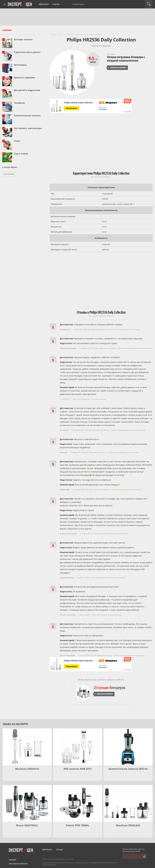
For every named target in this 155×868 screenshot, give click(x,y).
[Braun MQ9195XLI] (27, 803)
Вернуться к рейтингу (117, 68)
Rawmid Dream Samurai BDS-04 (128, 769)
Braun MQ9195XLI (27, 825)
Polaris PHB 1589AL (77, 825)
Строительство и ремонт (27, 52)
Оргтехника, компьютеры (28, 128)
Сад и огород (21, 153)
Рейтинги (44, 4)
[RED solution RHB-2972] (78, 747)
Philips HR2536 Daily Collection (78, 103)
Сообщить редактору (133, 856)
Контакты (70, 859)
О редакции (78, 4)
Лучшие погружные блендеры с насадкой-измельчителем (126, 59)
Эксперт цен (20, 4)
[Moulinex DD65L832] (128, 803)
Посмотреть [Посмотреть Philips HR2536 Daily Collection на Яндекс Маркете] (72, 108)
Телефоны (19, 103)
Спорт (17, 141)
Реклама (12, 860)
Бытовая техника (23, 39)
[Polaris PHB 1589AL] (78, 803)
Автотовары (20, 65)
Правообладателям (49, 865)
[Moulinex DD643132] (27, 747)
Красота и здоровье (24, 77)
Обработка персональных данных (104, 863)
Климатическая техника (27, 115)
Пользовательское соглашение (54, 863)
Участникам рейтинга (18, 864)
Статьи (56, 4)
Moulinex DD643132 (27, 769)
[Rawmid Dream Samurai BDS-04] (128, 747)
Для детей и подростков (27, 90)
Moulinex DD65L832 (128, 825)
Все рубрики (9, 174)
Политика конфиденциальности (78, 863)
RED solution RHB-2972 (78, 769)
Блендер (103, 109)
